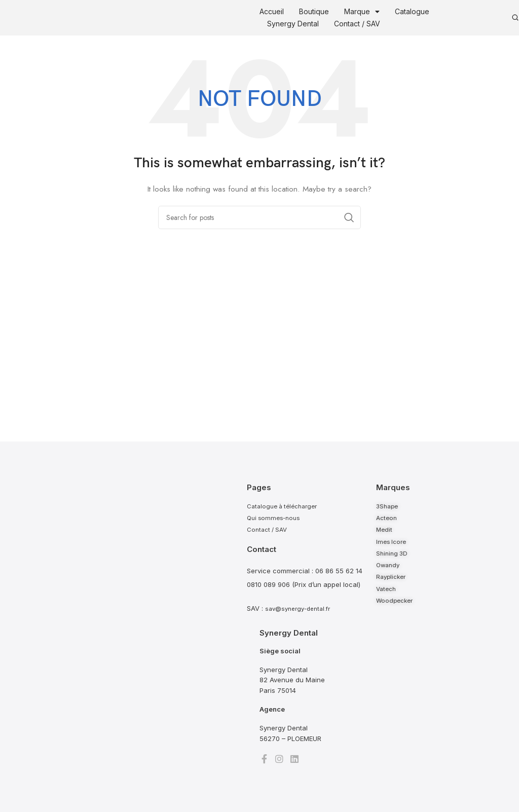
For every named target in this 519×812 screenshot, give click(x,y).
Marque (362, 12)
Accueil (272, 11)
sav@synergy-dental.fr (301, 614)
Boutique (314, 11)
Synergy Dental (293, 24)
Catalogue (412, 11)
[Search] (259, 217)
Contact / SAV (357, 24)
